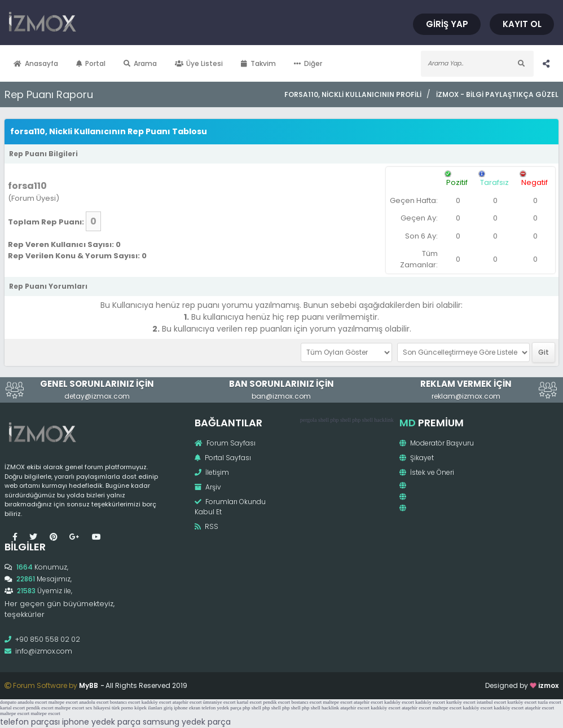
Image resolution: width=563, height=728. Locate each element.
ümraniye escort (219, 702)
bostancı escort (125, 702)
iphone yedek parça (101, 722)
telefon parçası (30, 722)
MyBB (89, 685)
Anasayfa (36, 63)
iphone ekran (187, 708)
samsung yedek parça (187, 722)
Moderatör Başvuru (437, 443)
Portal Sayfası (223, 458)
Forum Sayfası (225, 443)
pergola (309, 420)
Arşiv (208, 487)
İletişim (212, 472)
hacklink (384, 420)
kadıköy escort (157, 702)
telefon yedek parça (221, 708)
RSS (206, 526)
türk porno (122, 708)
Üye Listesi (199, 63)
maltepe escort (63, 702)
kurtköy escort (461, 702)
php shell (340, 420)
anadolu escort (32, 702)
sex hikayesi (98, 708)
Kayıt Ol (522, 24)
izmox (548, 685)
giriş (168, 708)
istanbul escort (491, 702)
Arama (140, 63)
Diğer (308, 63)
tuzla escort (550, 702)
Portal (91, 63)
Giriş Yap (447, 24)
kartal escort (249, 702)
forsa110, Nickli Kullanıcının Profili (353, 94)
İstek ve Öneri (427, 472)
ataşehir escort (187, 702)
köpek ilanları (148, 708)
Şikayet (417, 458)
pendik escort (276, 702)
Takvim (258, 63)
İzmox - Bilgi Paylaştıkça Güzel (497, 94)
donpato (8, 702)
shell (324, 420)
